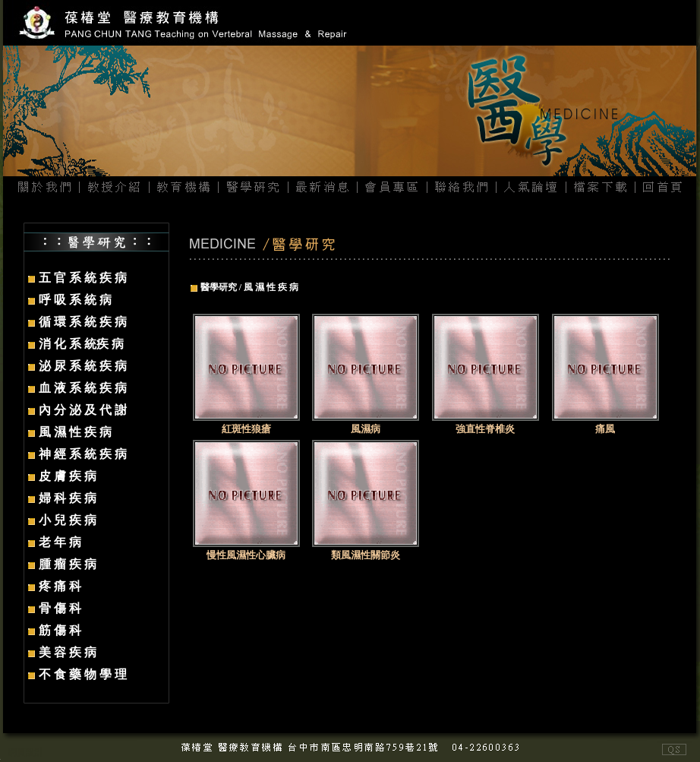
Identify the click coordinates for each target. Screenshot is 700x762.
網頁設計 (26, 752)
